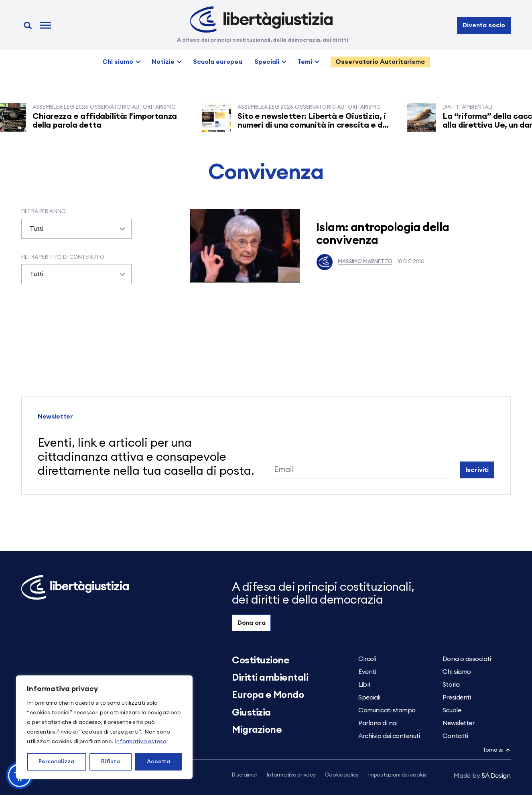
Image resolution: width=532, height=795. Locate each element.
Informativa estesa (141, 742)
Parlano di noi (378, 723)
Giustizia (251, 713)
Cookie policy (342, 775)
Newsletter (458, 723)
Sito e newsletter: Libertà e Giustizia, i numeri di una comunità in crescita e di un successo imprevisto (316, 125)
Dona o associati (467, 659)
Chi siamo (118, 62)
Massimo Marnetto (354, 262)
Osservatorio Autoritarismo (380, 62)
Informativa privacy (291, 775)
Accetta (158, 762)
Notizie (163, 62)
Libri (364, 685)
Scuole (452, 710)
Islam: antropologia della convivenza (383, 234)
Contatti (455, 736)
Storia (451, 685)
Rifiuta (111, 762)
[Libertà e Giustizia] (261, 20)
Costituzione (261, 661)
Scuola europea (218, 62)
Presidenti (457, 697)
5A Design (482, 776)
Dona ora (252, 623)
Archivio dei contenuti (389, 736)
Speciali (267, 62)
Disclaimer (245, 775)
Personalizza (56, 762)
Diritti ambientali (270, 678)
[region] (104, 727)
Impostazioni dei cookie (398, 775)
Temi (305, 62)
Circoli (367, 659)
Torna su (497, 750)
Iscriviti (477, 470)
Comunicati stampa (387, 710)
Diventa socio (484, 25)
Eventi (367, 672)
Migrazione (257, 730)
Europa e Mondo (268, 695)
